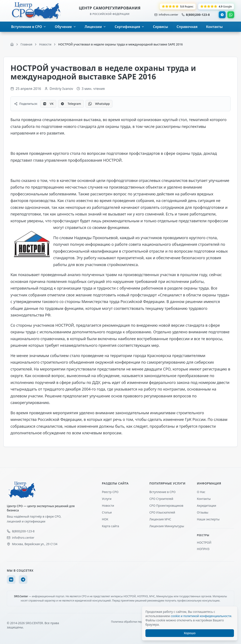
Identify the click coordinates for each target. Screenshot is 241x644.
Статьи (107, 512)
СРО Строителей (161, 499)
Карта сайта (110, 526)
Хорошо (190, 633)
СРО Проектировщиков (166, 506)
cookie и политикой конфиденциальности (201, 616)
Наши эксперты (208, 519)
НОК (105, 519)
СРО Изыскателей (162, 512)
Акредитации (207, 506)
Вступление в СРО (163, 492)
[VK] (11, 580)
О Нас (201, 492)
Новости (108, 506)
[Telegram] (23, 580)
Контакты (204, 499)
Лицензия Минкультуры (167, 526)
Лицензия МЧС (160, 519)
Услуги (107, 499)
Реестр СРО (110, 492)
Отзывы (203, 512)
